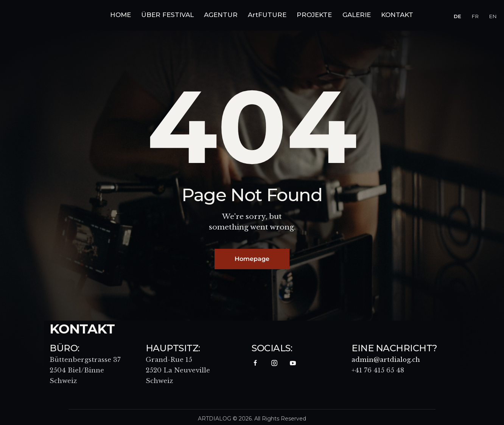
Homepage (252, 259)
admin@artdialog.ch (386, 361)
